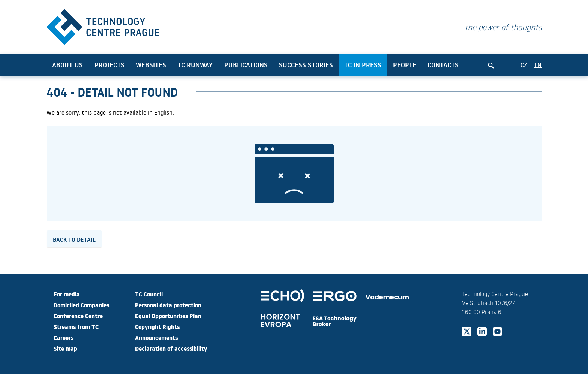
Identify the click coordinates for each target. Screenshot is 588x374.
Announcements (156, 337)
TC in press (363, 65)
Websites (151, 65)
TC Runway (195, 65)
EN (538, 65)
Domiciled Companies (81, 305)
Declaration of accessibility (171, 348)
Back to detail (74, 239)
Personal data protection (168, 305)
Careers (64, 337)
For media (67, 294)
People (405, 65)
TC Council (149, 294)
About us (67, 65)
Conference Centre (78, 316)
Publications (246, 65)
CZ (524, 65)
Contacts (443, 65)
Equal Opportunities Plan (168, 316)
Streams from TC (76, 326)
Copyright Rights (157, 326)
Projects (109, 65)
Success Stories (306, 65)
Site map (65, 348)
